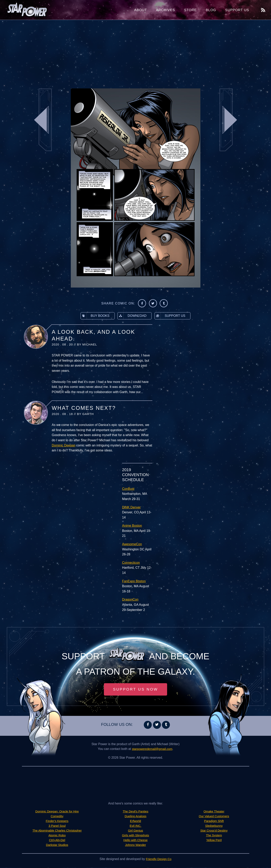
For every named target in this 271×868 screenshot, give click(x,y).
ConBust (128, 489)
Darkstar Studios (57, 845)
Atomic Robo (57, 836)
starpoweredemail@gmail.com (152, 749)
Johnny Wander (135, 845)
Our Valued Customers (214, 817)
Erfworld (135, 821)
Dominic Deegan (64, 445)
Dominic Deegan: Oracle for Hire (57, 812)
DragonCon (130, 599)
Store (190, 10)
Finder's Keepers (57, 821)
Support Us (237, 10)
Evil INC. (135, 826)
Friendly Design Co (159, 859)
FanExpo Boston (134, 581)
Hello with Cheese (135, 840)
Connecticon (131, 563)
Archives (165, 10)
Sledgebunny (214, 826)
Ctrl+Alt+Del (57, 840)
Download (132, 316)
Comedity (57, 817)
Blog (211, 10)
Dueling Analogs (136, 817)
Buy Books (95, 316)
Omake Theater (214, 812)
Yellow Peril (214, 840)
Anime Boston (132, 526)
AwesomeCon (132, 544)
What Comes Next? (84, 408)
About (141, 10)
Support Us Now (136, 690)
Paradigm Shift (214, 821)
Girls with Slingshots (135, 836)
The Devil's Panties (135, 812)
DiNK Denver (131, 507)
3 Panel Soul (57, 826)
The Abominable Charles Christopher (57, 831)
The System (214, 836)
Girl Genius (135, 831)
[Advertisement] (136, 52)
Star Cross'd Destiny (214, 831)
